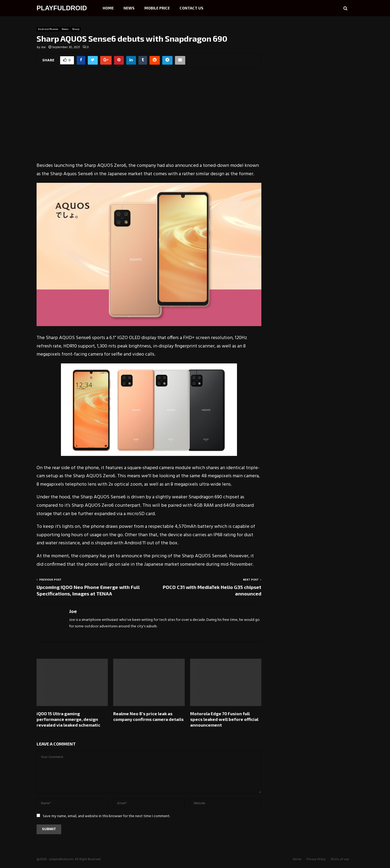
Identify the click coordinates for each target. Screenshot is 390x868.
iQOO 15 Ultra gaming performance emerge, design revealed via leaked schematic (68, 719)
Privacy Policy (316, 859)
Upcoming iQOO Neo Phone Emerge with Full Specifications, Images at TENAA (88, 590)
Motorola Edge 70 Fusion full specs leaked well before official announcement (224, 719)
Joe (43, 47)
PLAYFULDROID (62, 8)
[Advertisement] (149, 118)
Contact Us (191, 8)
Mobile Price (157, 8)
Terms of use (340, 859)
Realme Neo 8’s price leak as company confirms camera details (148, 716)
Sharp (76, 29)
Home (108, 8)
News (129, 8)
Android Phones (48, 29)
